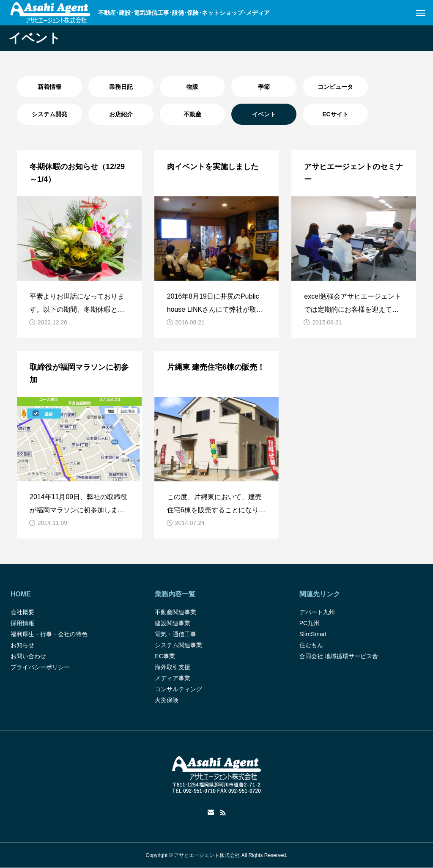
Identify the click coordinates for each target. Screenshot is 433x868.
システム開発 (49, 114)
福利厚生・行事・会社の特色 (49, 634)
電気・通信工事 (175, 634)
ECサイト (335, 114)
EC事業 (165, 656)
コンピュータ (335, 87)
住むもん (311, 645)
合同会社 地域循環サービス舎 (339, 656)
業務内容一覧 (175, 594)
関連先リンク (320, 594)
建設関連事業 (173, 623)
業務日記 (121, 87)
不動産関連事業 (175, 612)
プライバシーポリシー (40, 667)
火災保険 (167, 700)
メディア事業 (173, 678)
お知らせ (22, 645)
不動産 (192, 114)
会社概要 (22, 612)
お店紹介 (121, 114)
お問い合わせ (28, 656)
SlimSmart (313, 634)
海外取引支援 (173, 667)
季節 (264, 87)
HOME (21, 594)
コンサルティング (178, 689)
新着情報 (49, 87)
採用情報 (22, 623)
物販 (192, 87)
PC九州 (309, 623)
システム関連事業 (178, 645)
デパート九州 (317, 612)
